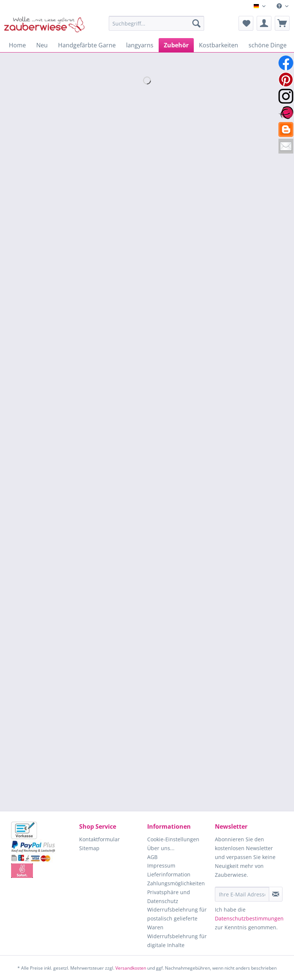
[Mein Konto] (264, 23)
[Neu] (42, 45)
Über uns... (161, 848)
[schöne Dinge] (268, 45)
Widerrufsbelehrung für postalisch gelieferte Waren (177, 918)
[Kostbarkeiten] (219, 45)
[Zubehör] (176, 45)
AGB (152, 857)
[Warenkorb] (282, 23)
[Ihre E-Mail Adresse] (242, 894)
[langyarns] (140, 45)
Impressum (161, 866)
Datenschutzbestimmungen (249, 918)
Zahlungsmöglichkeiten (176, 883)
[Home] (17, 45)
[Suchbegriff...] (156, 23)
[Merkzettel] (246, 23)
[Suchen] (196, 23)
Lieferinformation (169, 874)
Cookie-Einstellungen (173, 839)
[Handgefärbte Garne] (87, 45)
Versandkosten (131, 968)
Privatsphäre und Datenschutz (169, 897)
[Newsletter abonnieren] (276, 894)
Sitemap (89, 848)
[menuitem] (283, 6)
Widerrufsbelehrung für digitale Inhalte (177, 941)
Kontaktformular (99, 839)
